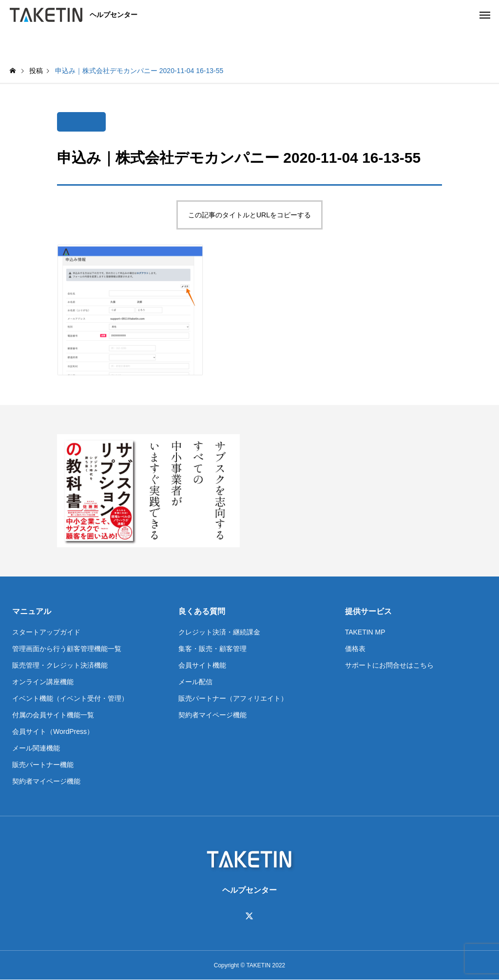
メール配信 (195, 682)
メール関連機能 (36, 748)
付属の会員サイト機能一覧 (53, 715)
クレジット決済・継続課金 (219, 632)
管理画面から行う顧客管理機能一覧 (67, 649)
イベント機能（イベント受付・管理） (70, 698)
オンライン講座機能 (43, 682)
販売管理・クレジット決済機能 (60, 665)
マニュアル (32, 611)
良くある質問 (202, 611)
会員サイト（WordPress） (53, 731)
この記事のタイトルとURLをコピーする (249, 215)
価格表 (355, 649)
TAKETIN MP (365, 632)
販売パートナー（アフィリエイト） (233, 698)
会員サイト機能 (202, 665)
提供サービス (368, 611)
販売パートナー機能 (43, 765)
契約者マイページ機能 (46, 781)
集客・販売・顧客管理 (212, 649)
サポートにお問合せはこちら (389, 665)
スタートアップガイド (46, 632)
